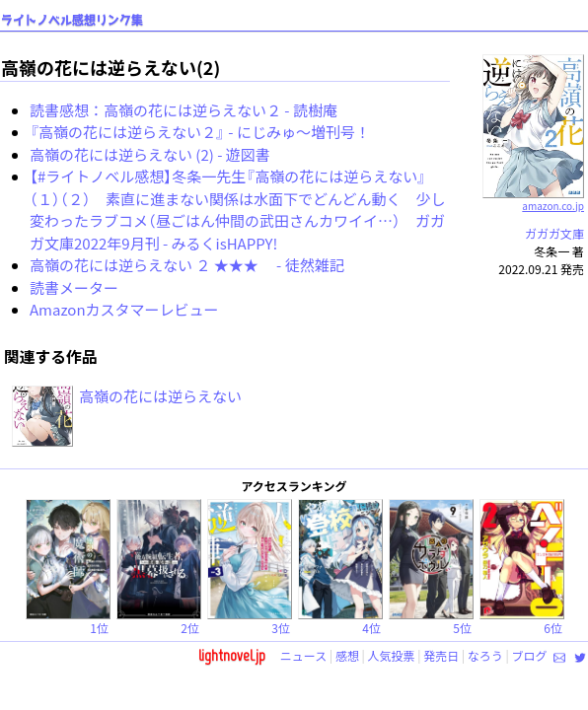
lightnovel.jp (232, 655)
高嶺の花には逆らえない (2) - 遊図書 (150, 154)
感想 (347, 655)
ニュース (303, 655)
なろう (485, 655)
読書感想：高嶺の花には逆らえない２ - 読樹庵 (184, 110)
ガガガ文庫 (554, 233)
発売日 (441, 655)
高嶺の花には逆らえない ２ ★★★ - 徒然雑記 (187, 265)
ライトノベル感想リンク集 (72, 20)
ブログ (529, 655)
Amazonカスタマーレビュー (124, 309)
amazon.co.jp (533, 198)
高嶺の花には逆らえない (160, 396)
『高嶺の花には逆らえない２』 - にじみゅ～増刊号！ (200, 132)
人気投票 (392, 655)
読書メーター (74, 287)
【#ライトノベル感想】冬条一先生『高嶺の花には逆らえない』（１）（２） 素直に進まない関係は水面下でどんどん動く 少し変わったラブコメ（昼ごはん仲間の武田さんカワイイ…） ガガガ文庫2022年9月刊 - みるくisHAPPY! (238, 210)
